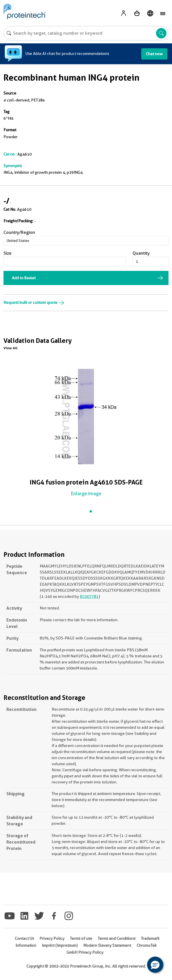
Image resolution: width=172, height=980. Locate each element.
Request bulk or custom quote (34, 302)
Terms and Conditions (117, 938)
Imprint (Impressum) (60, 945)
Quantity (141, 253)
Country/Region (19, 232)
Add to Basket (24, 278)
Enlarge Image (86, 494)
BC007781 (89, 596)
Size (8, 253)
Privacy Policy (52, 938)
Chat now (154, 54)
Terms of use (81, 938)
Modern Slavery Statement (107, 945)
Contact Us (24, 938)
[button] (155, 965)
